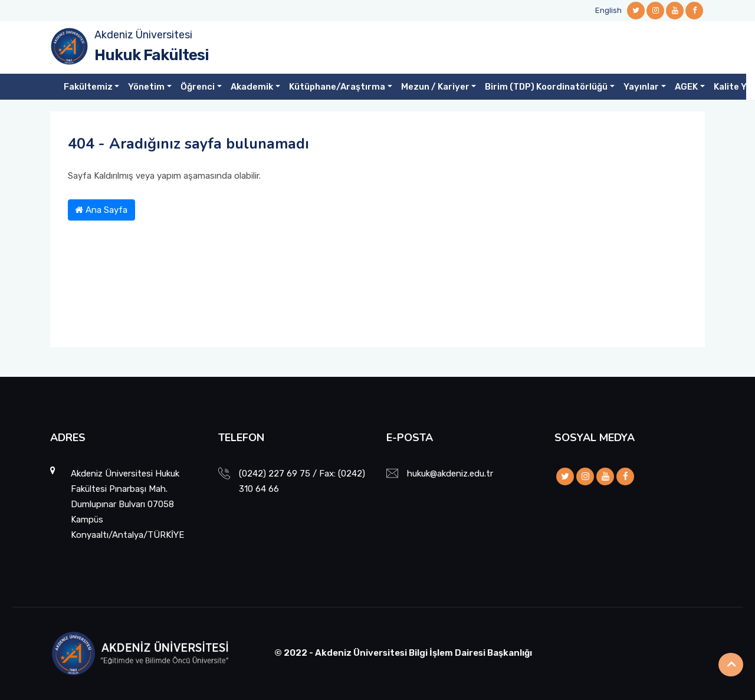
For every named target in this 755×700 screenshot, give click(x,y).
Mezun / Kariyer (435, 87)
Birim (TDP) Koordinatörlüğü (546, 87)
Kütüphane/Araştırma (337, 87)
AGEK (686, 87)
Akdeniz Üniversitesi (143, 35)
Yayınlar (641, 87)
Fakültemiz (88, 87)
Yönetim (146, 87)
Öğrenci (198, 87)
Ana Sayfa (101, 210)
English (608, 10)
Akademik (252, 87)
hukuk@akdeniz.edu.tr (450, 474)
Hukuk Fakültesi (152, 55)
